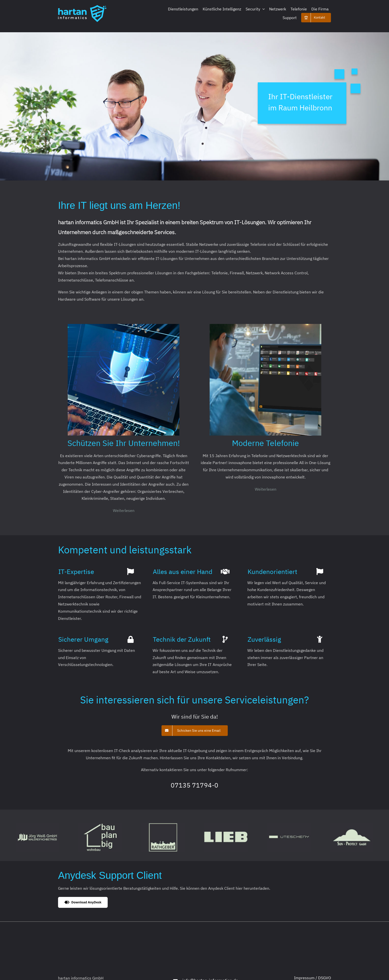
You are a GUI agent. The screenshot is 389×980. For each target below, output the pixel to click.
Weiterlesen (124, 510)
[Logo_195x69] (82, 7)
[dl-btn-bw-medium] (83, 899)
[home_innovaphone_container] (265, 326)
